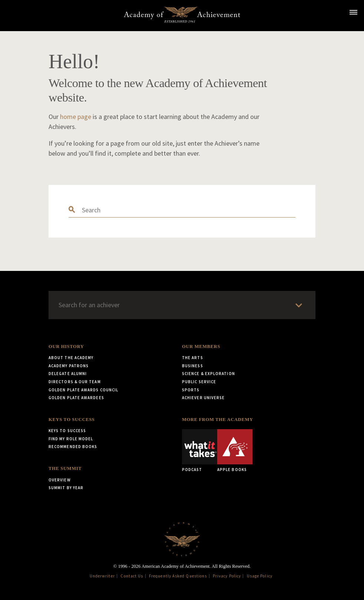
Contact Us (132, 576)
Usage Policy (260, 576)
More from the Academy (218, 420)
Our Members (201, 347)
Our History (66, 347)
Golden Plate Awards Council (83, 390)
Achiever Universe (203, 398)
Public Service (199, 382)
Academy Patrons (69, 366)
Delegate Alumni (68, 374)
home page (76, 117)
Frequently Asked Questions (178, 576)
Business (193, 366)
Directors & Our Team (75, 382)
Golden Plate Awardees (76, 398)
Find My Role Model (71, 439)
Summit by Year (66, 488)
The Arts (193, 358)
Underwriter (102, 576)
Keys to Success (72, 420)
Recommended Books (73, 447)
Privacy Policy (227, 576)
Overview (60, 480)
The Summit (65, 468)
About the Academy (71, 358)
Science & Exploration (209, 374)
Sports (191, 390)
